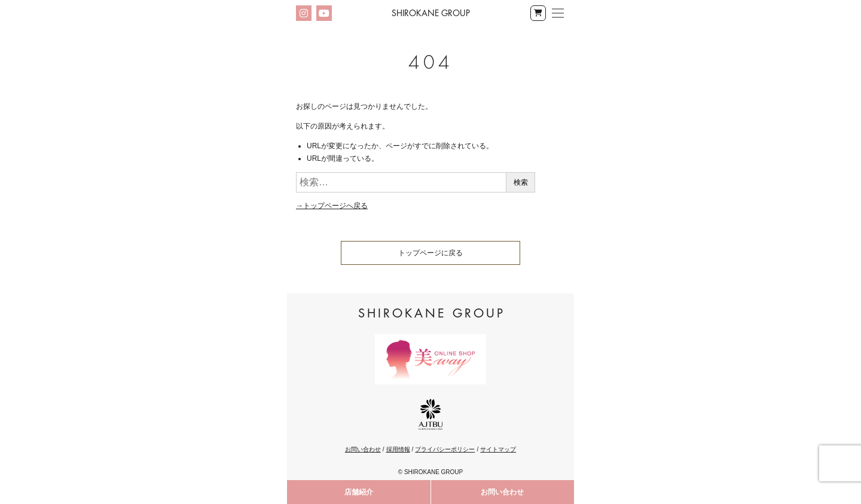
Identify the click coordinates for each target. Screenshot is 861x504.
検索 (521, 182)
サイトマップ (498, 449)
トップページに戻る (430, 253)
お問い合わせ (502, 492)
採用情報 (398, 449)
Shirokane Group (431, 13)
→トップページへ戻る (332, 206)
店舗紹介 (359, 492)
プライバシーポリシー (445, 449)
